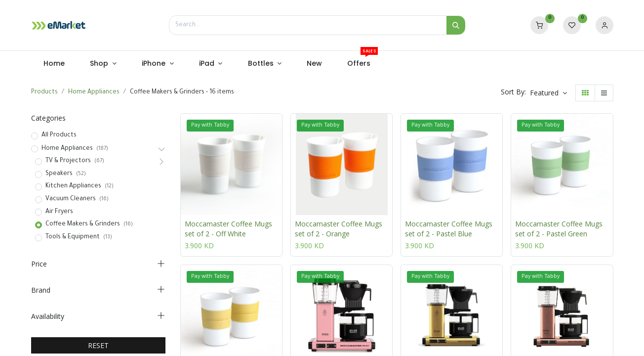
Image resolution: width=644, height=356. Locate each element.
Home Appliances (94, 92)
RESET (98, 345)
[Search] (456, 25)
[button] (548, 93)
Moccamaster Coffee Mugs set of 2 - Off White (228, 229)
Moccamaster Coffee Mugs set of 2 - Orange (339, 229)
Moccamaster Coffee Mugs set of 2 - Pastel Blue (449, 229)
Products (44, 92)
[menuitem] (54, 64)
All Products (59, 135)
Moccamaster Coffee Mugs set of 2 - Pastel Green (559, 229)
